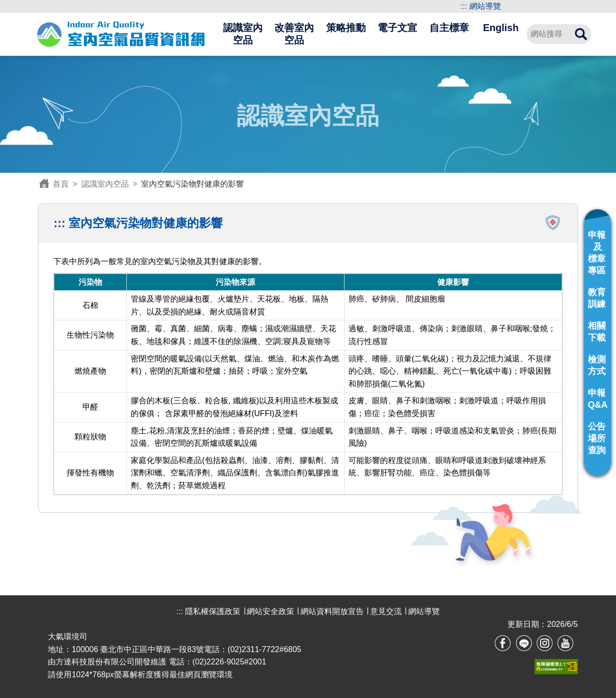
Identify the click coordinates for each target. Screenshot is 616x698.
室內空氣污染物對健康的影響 (146, 223)
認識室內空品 (243, 34)
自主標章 (449, 28)
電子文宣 (397, 28)
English (500, 28)
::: (464, 6)
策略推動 (346, 28)
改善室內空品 (294, 34)
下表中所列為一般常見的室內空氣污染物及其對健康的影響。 (308, 376)
